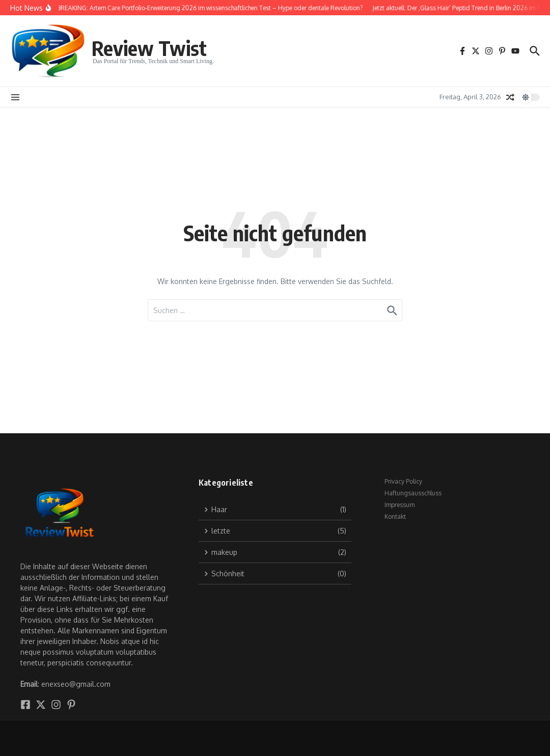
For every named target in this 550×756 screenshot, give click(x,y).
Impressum (400, 505)
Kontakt (395, 516)
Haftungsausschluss (413, 493)
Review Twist (149, 48)
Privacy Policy (403, 481)
